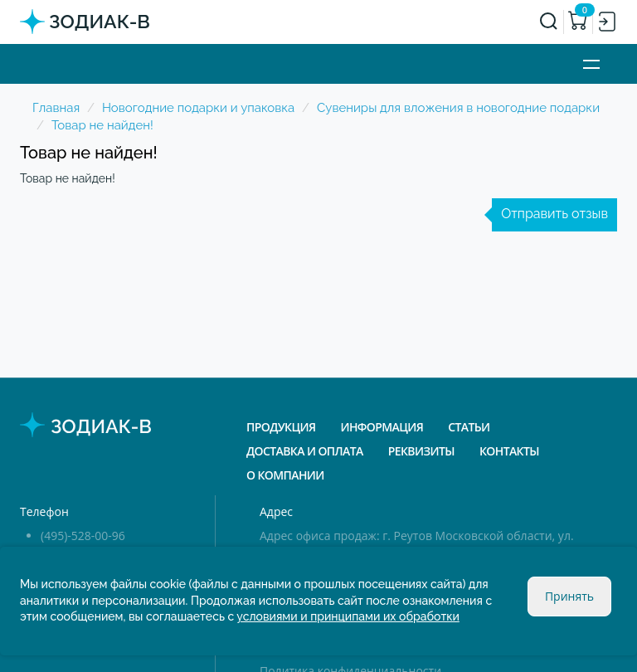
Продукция (281, 427)
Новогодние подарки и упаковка (198, 108)
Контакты (509, 451)
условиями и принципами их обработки (348, 616)
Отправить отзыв (554, 214)
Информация (382, 427)
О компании (285, 475)
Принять (569, 596)
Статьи (469, 427)
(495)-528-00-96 (83, 536)
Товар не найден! (102, 125)
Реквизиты (421, 451)
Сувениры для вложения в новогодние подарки (458, 108)
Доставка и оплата (305, 451)
